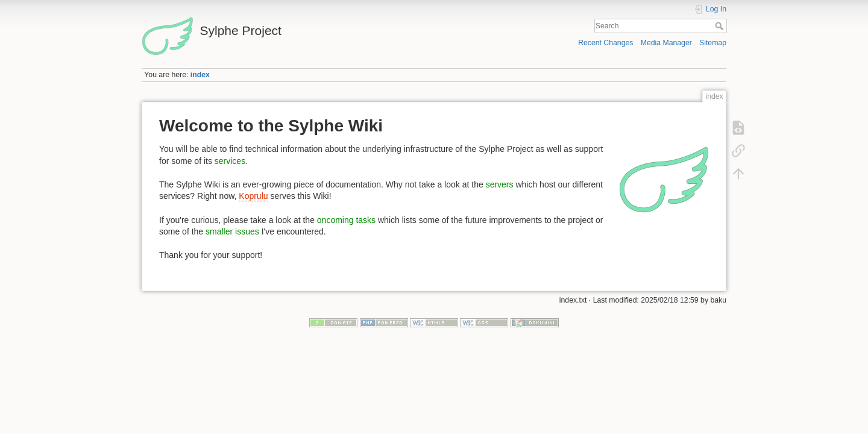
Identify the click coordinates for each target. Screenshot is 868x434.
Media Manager (666, 43)
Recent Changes (605, 43)
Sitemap (713, 43)
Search (721, 26)
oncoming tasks (346, 220)
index (200, 75)
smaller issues (232, 231)
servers (500, 184)
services (230, 161)
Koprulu (253, 196)
